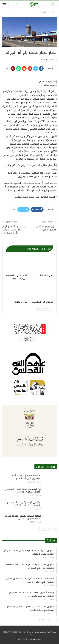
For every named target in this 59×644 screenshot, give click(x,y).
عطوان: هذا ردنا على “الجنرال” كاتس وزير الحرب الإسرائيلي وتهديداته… (30, 608)
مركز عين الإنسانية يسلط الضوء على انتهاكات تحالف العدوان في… (24, 504)
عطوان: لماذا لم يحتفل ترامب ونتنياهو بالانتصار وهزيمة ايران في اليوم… (30, 566)
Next (40, 309)
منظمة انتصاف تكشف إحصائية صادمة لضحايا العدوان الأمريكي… (23, 517)
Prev (49, 309)
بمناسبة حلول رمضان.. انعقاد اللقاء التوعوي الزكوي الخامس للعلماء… (32, 594)
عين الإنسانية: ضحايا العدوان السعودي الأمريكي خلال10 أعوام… (23, 490)
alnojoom (37, 639)
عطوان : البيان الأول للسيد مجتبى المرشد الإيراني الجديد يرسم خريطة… (28, 552)
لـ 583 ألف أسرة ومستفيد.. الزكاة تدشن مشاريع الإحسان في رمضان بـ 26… (29, 580)
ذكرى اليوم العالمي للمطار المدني (46, 228)
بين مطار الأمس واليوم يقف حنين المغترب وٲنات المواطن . (14, 230)
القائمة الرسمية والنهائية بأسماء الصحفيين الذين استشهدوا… (26, 477)
